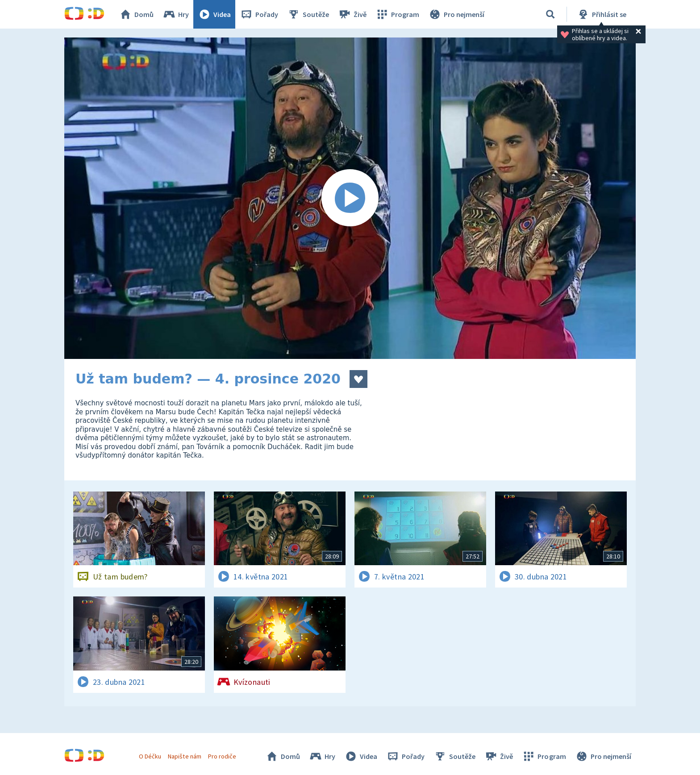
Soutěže (308, 14)
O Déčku (150, 756)
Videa (214, 14)
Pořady (259, 14)
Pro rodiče (222, 756)
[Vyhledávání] (550, 14)
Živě (352, 14)
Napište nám (184, 756)
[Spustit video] (350, 198)
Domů (136, 14)
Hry (176, 14)
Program (397, 14)
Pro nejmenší (456, 14)
